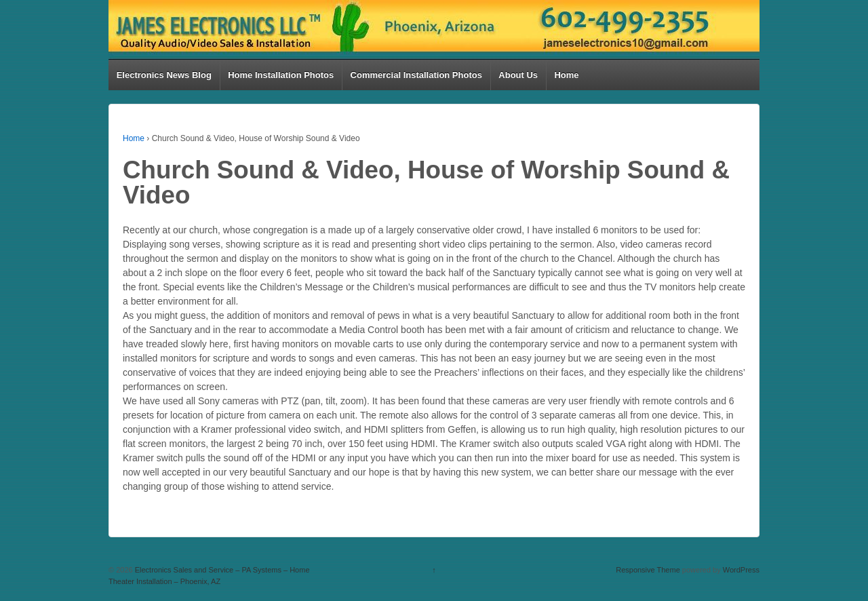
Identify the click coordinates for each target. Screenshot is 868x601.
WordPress (741, 570)
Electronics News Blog (164, 75)
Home (566, 75)
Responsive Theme (648, 570)
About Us (518, 75)
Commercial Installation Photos (416, 75)
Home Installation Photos (281, 75)
